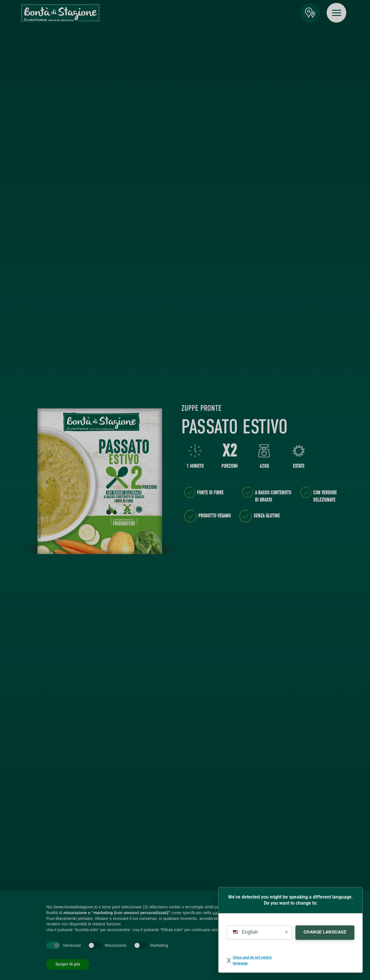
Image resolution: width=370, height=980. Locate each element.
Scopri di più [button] (68, 964)
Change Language (325, 932)
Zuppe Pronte (201, 408)
